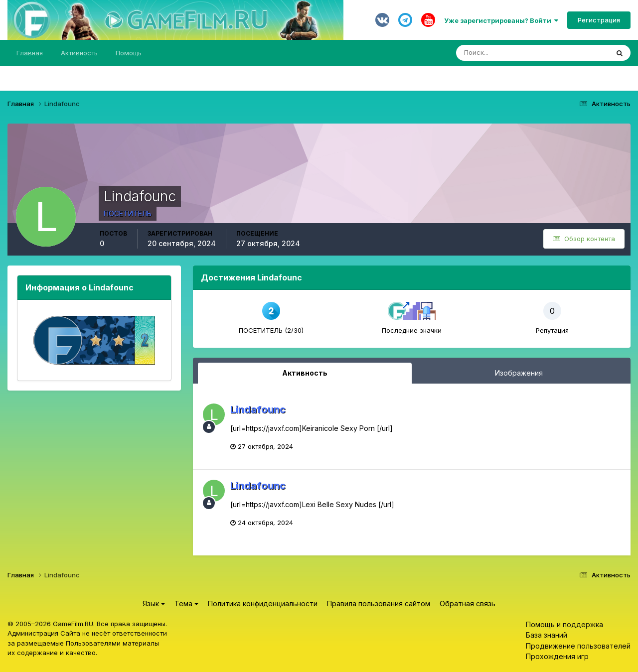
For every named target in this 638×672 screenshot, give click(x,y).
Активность (79, 53)
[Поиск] (490, 53)
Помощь (129, 53)
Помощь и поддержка (564, 624)
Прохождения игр (557, 656)
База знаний (547, 635)
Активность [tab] (305, 373)
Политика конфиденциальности (263, 604)
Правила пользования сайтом (379, 604)
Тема (186, 604)
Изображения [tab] (519, 373)
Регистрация (599, 20)
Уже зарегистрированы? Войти (501, 20)
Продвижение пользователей (578, 646)
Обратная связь (468, 604)
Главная (30, 53)
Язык (154, 604)
